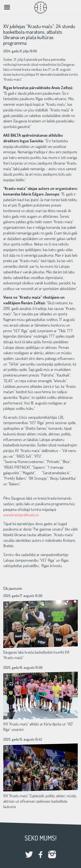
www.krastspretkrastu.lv (21, 515)
